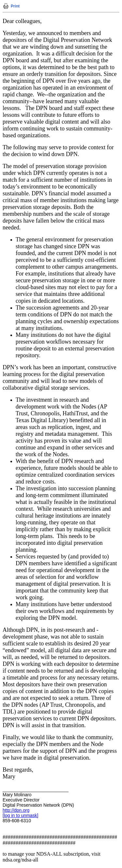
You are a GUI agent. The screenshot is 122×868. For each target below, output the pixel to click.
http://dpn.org (16, 810)
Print (15, 6)
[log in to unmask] (20, 815)
